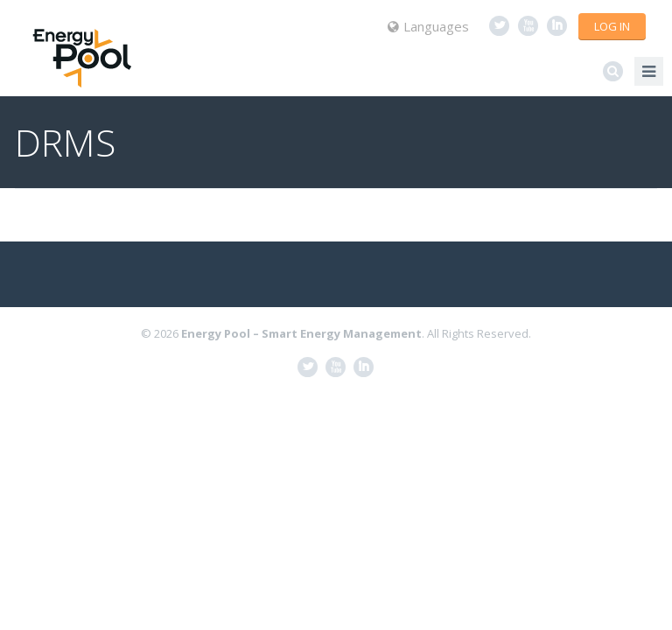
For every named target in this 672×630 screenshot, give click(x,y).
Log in (612, 26)
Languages (428, 26)
